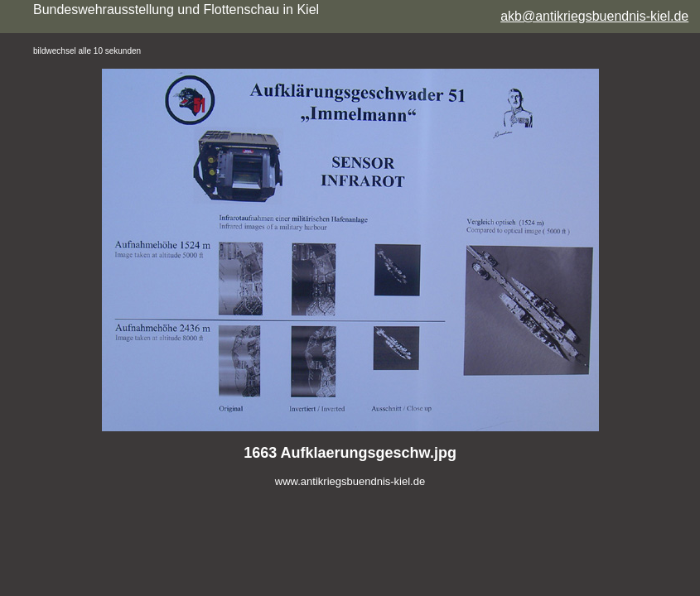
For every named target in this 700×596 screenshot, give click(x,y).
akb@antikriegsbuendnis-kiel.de (594, 16)
